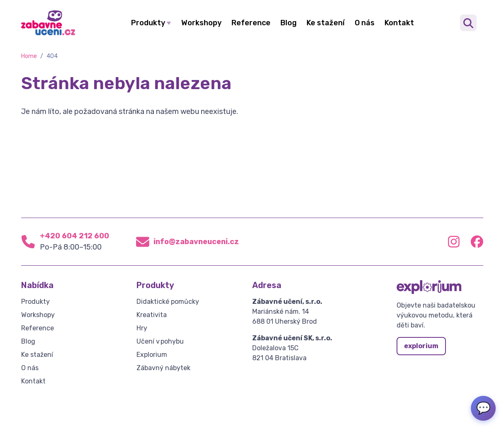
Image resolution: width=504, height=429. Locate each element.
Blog (289, 23)
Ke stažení (326, 23)
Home (29, 56)
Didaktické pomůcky (168, 302)
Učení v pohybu (160, 341)
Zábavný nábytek (163, 368)
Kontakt (399, 23)
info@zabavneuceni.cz (196, 242)
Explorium (152, 355)
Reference (251, 23)
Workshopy (201, 23)
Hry (142, 328)
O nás (365, 23)
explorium (421, 346)
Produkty (148, 23)
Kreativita (152, 315)
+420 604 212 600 (74, 236)
